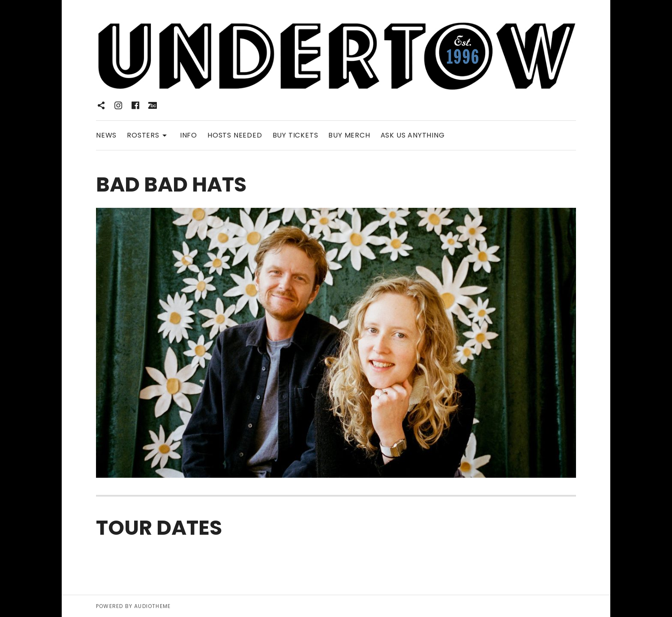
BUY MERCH (349, 135)
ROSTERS (148, 135)
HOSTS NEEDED (235, 135)
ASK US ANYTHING (413, 135)
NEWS (106, 135)
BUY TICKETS (295, 135)
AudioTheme (152, 606)
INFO (189, 135)
